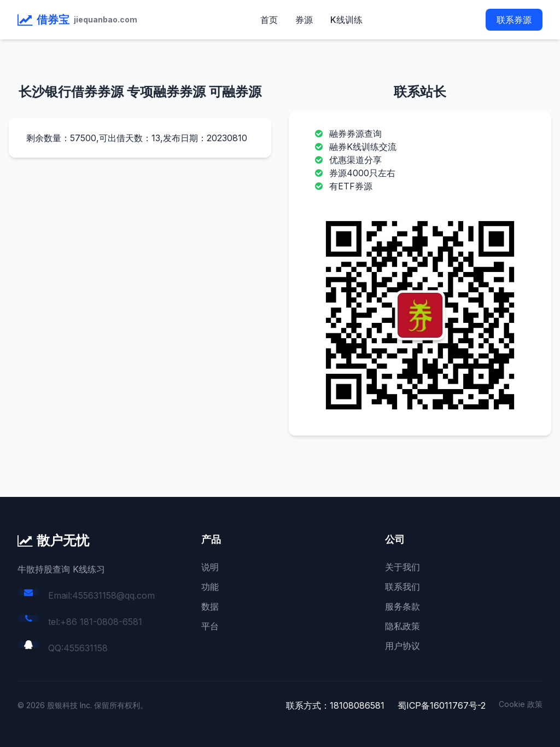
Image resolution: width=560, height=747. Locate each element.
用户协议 (402, 646)
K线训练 (346, 20)
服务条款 (402, 606)
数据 (210, 606)
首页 (269, 20)
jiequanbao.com (106, 19)
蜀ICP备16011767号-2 (442, 705)
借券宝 (53, 20)
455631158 (86, 648)
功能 (210, 587)
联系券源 (514, 20)
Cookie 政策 (521, 704)
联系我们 (402, 587)
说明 (210, 567)
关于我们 (402, 567)
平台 (210, 626)
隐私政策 (402, 626)
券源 (304, 20)
